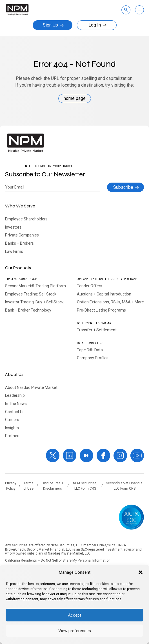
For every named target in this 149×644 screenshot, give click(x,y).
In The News (16, 404)
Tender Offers (90, 286)
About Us (14, 374)
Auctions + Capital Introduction (104, 294)
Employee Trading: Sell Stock (31, 294)
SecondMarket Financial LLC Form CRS (125, 486)
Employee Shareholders (26, 219)
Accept (74, 615)
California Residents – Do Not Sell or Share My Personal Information (58, 560)
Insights (12, 428)
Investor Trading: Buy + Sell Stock (34, 302)
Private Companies (22, 235)
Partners (13, 436)
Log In (98, 25)
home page (75, 98)
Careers (12, 420)
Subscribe (123, 187)
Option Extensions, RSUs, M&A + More (110, 302)
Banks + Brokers (19, 243)
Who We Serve (20, 206)
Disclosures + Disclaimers (53, 486)
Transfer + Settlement (97, 330)
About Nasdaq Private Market (31, 387)
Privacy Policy (11, 486)
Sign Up (53, 25)
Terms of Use (28, 486)
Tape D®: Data (90, 350)
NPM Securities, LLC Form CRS (85, 486)
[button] (141, 572)
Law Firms (14, 251)
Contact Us (15, 412)
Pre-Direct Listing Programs (101, 310)
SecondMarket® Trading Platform (35, 286)
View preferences (75, 631)
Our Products (18, 268)
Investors (13, 227)
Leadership (15, 395)
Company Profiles (93, 358)
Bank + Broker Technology (28, 310)
